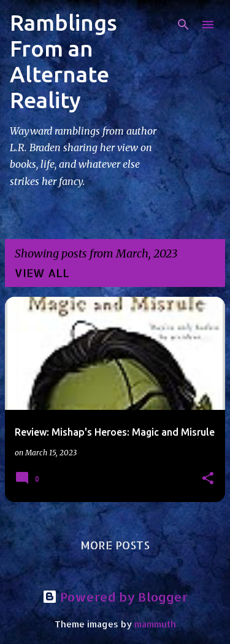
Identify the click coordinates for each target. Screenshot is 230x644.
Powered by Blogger (115, 597)
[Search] (183, 25)
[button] (208, 479)
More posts (115, 545)
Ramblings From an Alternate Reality (63, 61)
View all (42, 273)
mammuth (155, 624)
